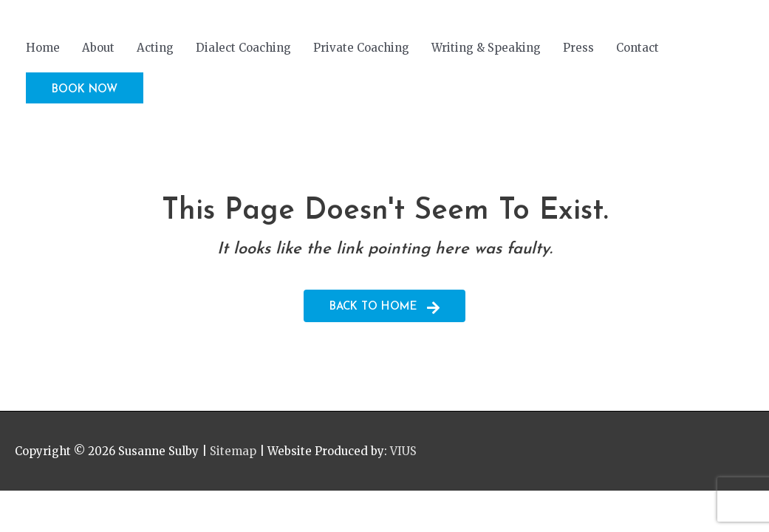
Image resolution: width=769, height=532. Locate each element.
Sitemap (233, 451)
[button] (85, 88)
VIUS (403, 451)
